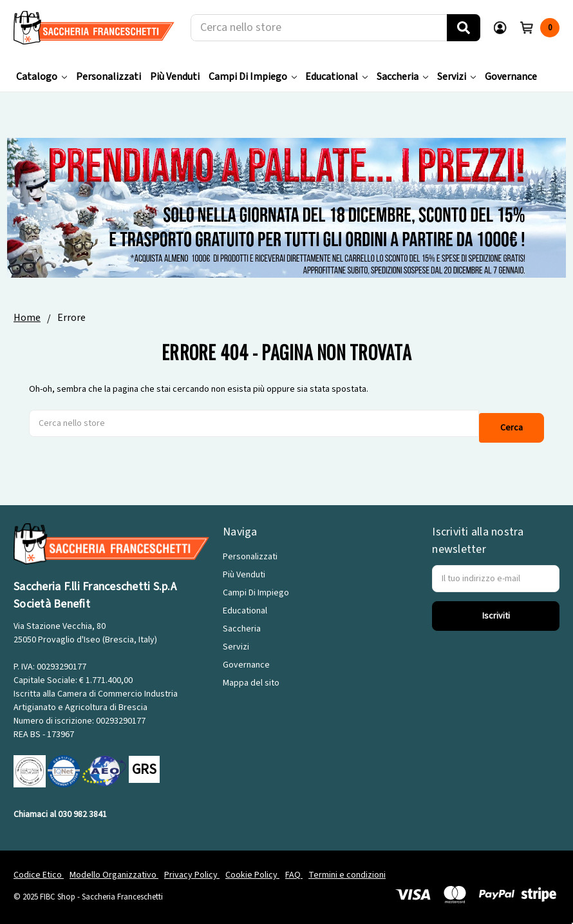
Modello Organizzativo (114, 869)
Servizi (456, 77)
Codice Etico (39, 869)
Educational (336, 77)
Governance (511, 77)
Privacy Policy (192, 869)
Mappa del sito (251, 677)
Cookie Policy (252, 869)
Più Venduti (175, 77)
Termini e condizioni (347, 869)
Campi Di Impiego (253, 77)
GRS (144, 762)
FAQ (294, 869)
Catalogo (42, 77)
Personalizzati (108, 77)
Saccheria (402, 77)
